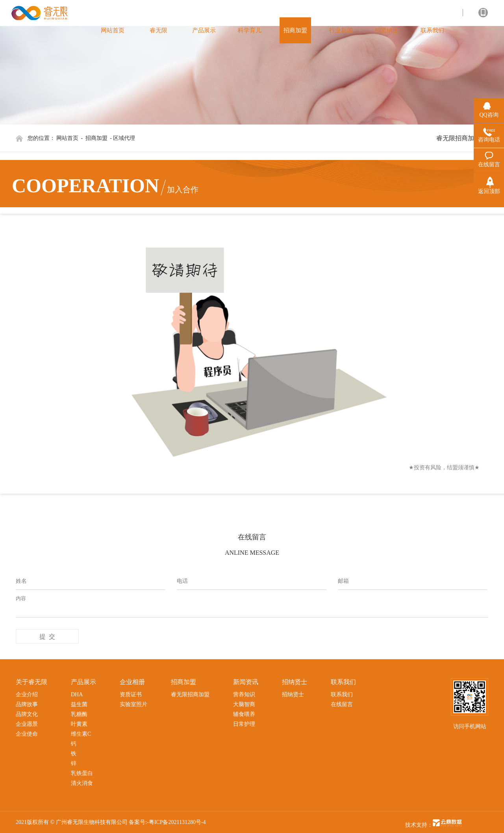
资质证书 (131, 694)
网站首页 (67, 138)
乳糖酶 (79, 714)
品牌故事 (27, 704)
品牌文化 (27, 714)
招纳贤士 (293, 694)
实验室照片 (133, 704)
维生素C (81, 734)
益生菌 (79, 704)
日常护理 (244, 724)
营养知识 (244, 694)
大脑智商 (244, 704)
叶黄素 (79, 724)
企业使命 (27, 734)
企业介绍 (27, 694)
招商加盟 (96, 138)
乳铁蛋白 (82, 773)
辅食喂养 (244, 714)
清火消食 (82, 783)
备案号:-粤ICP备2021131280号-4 (167, 822)
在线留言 (342, 704)
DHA (77, 694)
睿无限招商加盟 (458, 138)
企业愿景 (27, 724)
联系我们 (342, 694)
